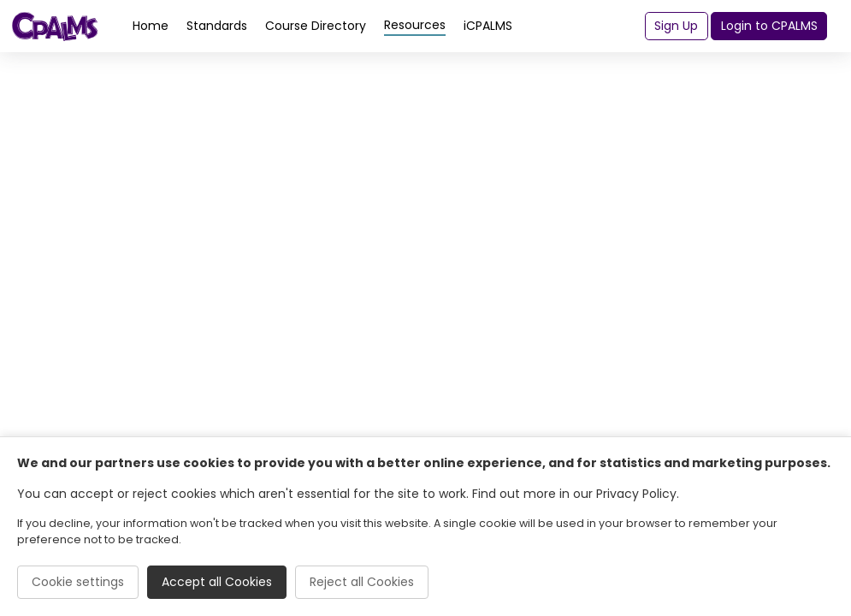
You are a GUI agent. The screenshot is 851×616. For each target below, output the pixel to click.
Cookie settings (78, 582)
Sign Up (676, 26)
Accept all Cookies (217, 582)
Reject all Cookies (362, 582)
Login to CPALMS (769, 26)
